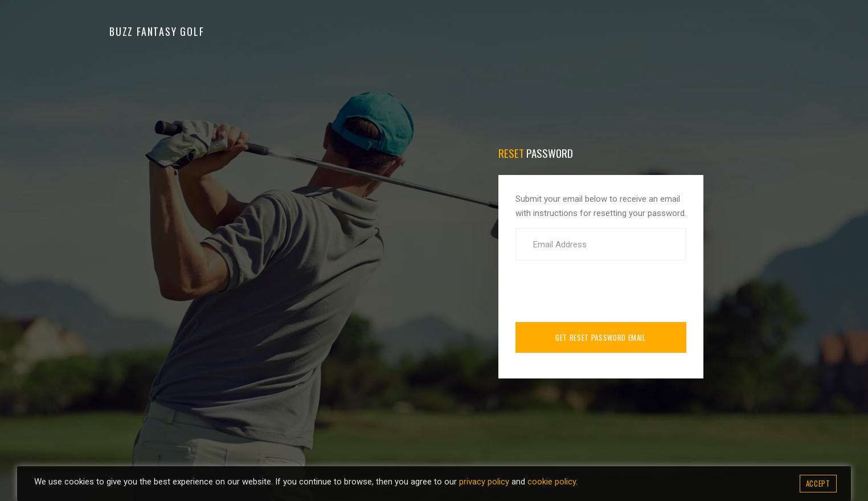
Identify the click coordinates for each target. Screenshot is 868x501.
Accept (818, 483)
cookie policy (552, 482)
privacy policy (484, 482)
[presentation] (602, 291)
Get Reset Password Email (601, 337)
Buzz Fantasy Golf (157, 31)
